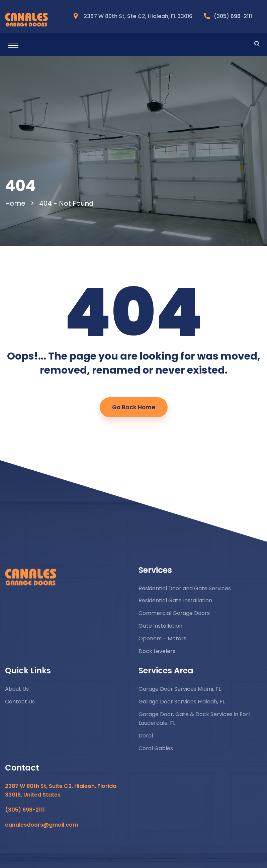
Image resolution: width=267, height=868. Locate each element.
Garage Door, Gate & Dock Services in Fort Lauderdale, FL (195, 719)
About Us (17, 689)
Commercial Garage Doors (174, 613)
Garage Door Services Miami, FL (180, 689)
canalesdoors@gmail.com (41, 825)
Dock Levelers (157, 651)
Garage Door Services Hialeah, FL (182, 702)
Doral (146, 736)
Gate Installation (160, 626)
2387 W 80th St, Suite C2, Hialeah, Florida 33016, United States (61, 790)
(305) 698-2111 (233, 16)
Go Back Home (134, 407)
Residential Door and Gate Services (185, 588)
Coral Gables (156, 748)
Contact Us (20, 702)
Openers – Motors (162, 638)
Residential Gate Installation (175, 600)
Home (17, 203)
